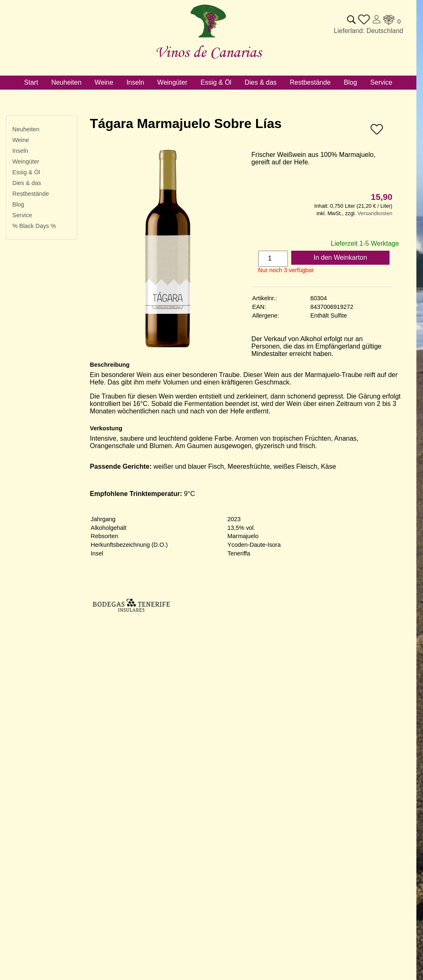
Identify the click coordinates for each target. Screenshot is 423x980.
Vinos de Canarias (208, 52)
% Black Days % (34, 226)
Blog (18, 204)
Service (22, 215)
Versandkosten (375, 213)
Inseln (20, 151)
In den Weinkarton (340, 257)
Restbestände (31, 194)
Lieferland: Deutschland (368, 31)
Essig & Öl (26, 172)
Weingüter (26, 161)
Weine (21, 140)
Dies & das (27, 183)
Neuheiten (26, 129)
